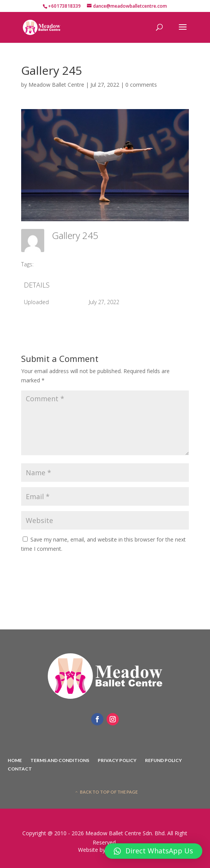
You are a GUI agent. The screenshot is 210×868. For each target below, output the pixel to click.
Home (15, 760)
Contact (20, 769)
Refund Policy (163, 760)
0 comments (141, 85)
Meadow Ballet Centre (56, 85)
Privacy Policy (117, 760)
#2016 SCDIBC (57, 264)
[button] (153, 851)
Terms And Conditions (60, 760)
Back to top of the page (109, 792)
